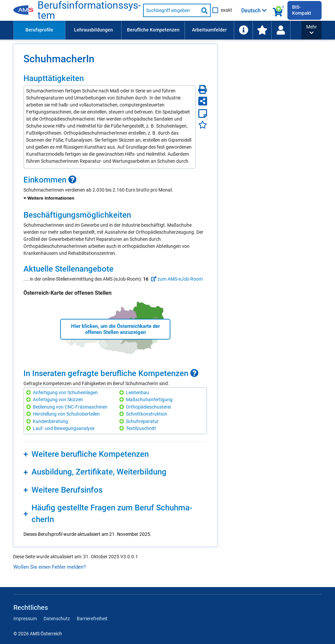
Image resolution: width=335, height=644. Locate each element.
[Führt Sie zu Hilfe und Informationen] (243, 30)
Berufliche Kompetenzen (153, 30)
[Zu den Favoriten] (262, 30)
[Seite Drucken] (203, 89)
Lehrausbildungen (93, 30)
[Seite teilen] (203, 101)
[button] (312, 30)
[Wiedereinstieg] (281, 30)
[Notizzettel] (203, 114)
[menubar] (157, 30)
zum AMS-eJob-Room (176, 279)
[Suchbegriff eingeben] (171, 10)
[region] (115, 189)
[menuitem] (39, 30)
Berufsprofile (39, 30)
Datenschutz (57, 619)
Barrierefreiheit (92, 619)
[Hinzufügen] (29, 393)
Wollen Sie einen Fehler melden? (50, 567)
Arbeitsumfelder (209, 30)
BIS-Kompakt (302, 10)
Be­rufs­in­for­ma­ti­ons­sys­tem (89, 10)
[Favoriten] (203, 125)
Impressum (25, 619)
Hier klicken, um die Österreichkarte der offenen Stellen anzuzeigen (115, 329)
